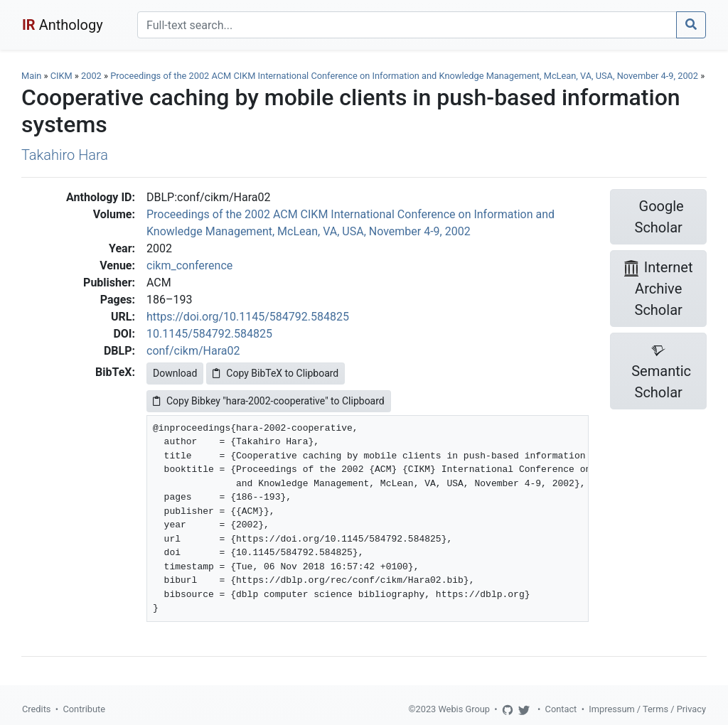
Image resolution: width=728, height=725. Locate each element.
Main (31, 76)
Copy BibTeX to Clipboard (275, 373)
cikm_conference (189, 265)
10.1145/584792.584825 (209, 334)
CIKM (61, 76)
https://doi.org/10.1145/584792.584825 (248, 317)
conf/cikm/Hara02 (193, 351)
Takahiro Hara (65, 155)
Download (175, 373)
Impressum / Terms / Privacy (647, 709)
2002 (91, 76)
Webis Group (464, 709)
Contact (561, 709)
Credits (36, 709)
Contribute (84, 709)
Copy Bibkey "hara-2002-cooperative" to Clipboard (269, 401)
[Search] (407, 25)
